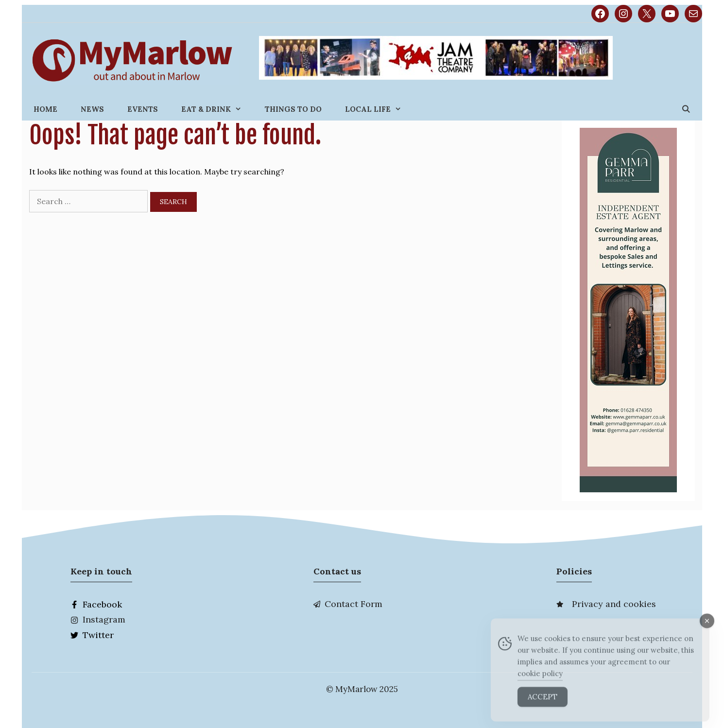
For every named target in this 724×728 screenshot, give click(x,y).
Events (143, 109)
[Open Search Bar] (686, 109)
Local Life (379, 109)
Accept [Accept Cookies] (543, 707)
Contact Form (353, 604)
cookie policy (540, 684)
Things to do (293, 109)
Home (45, 109)
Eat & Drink (217, 109)
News (92, 109)
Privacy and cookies (614, 604)
